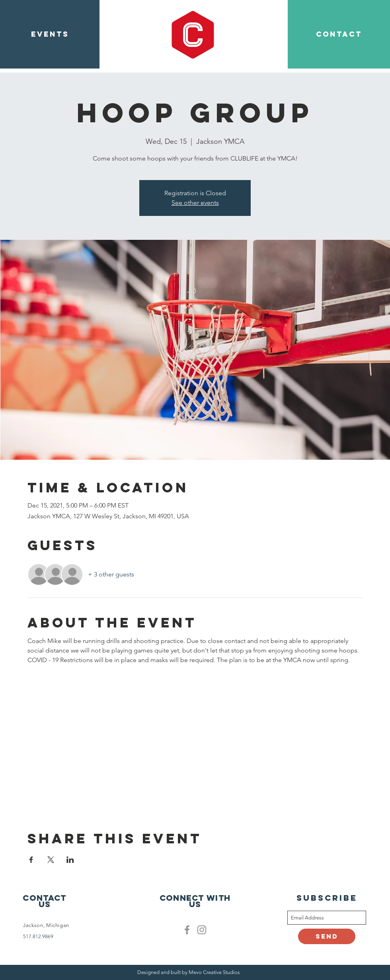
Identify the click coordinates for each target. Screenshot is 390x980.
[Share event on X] (51, 860)
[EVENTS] (50, 34)
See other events (195, 203)
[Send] (327, 936)
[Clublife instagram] (202, 930)
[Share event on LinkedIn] (70, 860)
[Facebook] (187, 930)
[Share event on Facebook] (31, 860)
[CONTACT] (339, 34)
